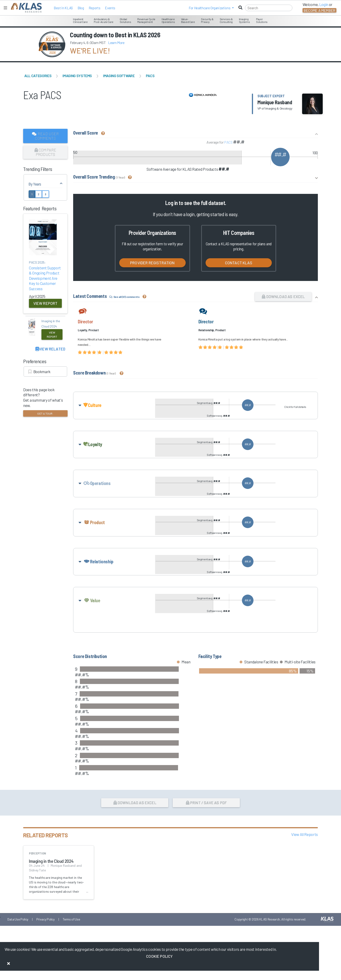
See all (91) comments (124, 297)
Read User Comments (45, 136)
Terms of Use (71, 937)
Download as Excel (283, 296)
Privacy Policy (45, 937)
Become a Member (319, 10)
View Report (45, 303)
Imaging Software (119, 76)
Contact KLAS (239, 263)
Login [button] (324, 4)
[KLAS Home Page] (25, 8)
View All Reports (305, 852)
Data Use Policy (18, 937)
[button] (211, 8)
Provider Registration (152, 263)
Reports (95, 8)
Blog (81, 8)
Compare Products (45, 152)
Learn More (116, 43)
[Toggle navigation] (5, 8)
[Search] (269, 8)
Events (110, 8)
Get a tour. (45, 413)
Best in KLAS (63, 8)
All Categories (38, 76)
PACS (150, 76)
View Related (50, 349)
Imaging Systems (77, 76)
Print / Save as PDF (206, 821)
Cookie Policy (159, 956)
